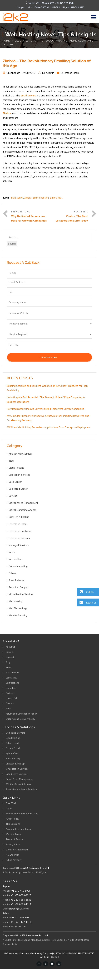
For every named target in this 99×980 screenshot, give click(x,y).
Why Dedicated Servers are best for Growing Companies (29, 218)
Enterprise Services (19, 538)
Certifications (12, 683)
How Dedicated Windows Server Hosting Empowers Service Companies (45, 409)
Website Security (18, 615)
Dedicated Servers (15, 733)
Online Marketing (18, 566)
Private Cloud (13, 748)
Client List (11, 688)
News (12, 552)
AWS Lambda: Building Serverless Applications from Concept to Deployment (49, 427)
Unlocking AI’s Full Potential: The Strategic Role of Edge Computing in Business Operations (46, 400)
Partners (10, 693)
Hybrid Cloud (13, 753)
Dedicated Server (18, 489)
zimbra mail (56, 198)
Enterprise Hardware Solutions (21, 789)
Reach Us (87, 602)
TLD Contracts (13, 824)
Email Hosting (13, 758)
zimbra (28, 198)
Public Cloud (12, 743)
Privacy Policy (13, 844)
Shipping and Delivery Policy (20, 719)
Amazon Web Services (21, 454)
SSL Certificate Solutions (18, 784)
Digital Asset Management (23, 503)
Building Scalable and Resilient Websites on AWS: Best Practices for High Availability (47, 388)
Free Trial (11, 803)
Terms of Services (15, 839)
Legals (9, 808)
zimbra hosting (41, 198)
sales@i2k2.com (18, 926)
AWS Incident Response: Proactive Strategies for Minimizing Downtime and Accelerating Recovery (48, 418)
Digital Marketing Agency (23, 510)
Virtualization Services (21, 594)
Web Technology (18, 608)
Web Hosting (16, 601)
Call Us (86, 592)
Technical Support (19, 587)
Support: (22, 7)
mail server (17, 198)
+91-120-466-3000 (37, 7)
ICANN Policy (12, 819)
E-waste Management (17, 850)
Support (10, 657)
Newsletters (16, 559)
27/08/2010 (29, 73)
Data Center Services (17, 774)
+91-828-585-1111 (56, 7)
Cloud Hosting (16, 468)
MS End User (12, 855)
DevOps (13, 496)
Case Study (11, 678)
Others (12, 573)
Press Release (16, 580)
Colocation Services (19, 475)
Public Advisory (14, 860)
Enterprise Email (70, 73)
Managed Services (19, 545)
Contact (9, 652)
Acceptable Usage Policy (18, 829)
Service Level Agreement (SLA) (22, 814)
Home (6, 41)
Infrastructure (13, 672)
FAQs (8, 709)
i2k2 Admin (48, 73)
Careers (10, 703)
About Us (10, 647)
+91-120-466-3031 (45, 3)
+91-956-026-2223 (21, 895)
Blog (18, 41)
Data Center (15, 482)
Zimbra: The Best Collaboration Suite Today (72, 218)
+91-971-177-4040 (64, 3)
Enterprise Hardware (20, 531)
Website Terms (13, 834)
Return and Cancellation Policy (21, 714)
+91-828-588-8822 (75, 7)
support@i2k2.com (19, 909)
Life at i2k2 (11, 698)
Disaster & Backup (19, 517)
